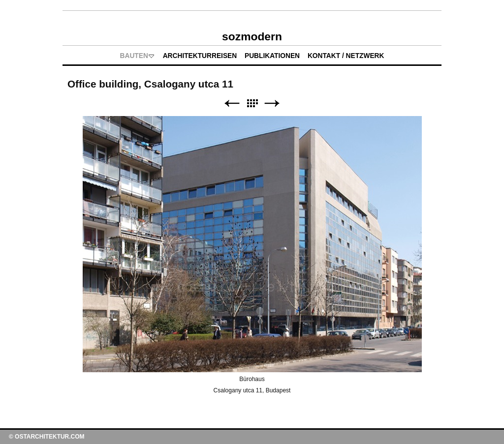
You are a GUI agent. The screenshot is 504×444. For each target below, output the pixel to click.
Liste (252, 104)
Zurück (232, 104)
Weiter (272, 104)
